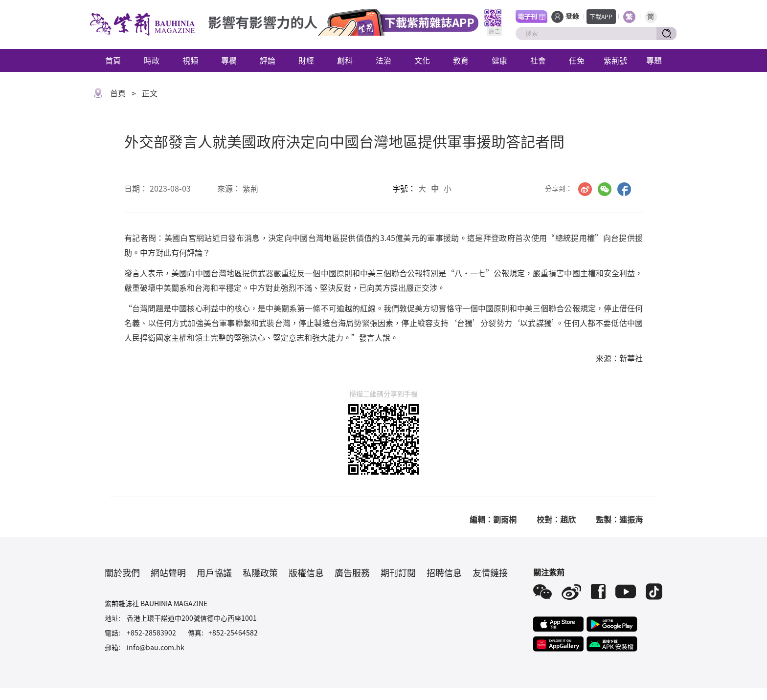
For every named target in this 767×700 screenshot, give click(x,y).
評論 (268, 60)
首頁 (113, 60)
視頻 (190, 60)
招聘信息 (444, 572)
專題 (654, 60)
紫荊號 (615, 60)
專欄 (229, 60)
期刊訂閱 (398, 572)
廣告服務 (352, 572)
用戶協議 (214, 572)
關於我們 (122, 572)
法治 (383, 60)
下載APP (601, 16)
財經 (306, 60)
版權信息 (306, 572)
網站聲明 (168, 572)
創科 (345, 60)
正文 (150, 93)
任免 (577, 60)
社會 (538, 60)
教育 (461, 60)
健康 (499, 60)
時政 (152, 60)
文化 (422, 60)
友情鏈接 (490, 572)
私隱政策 (260, 572)
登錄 (572, 16)
